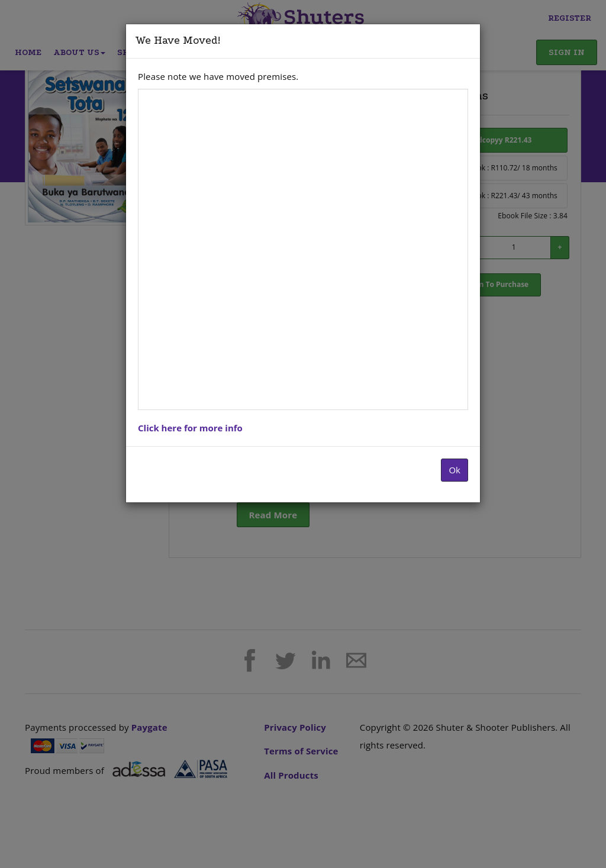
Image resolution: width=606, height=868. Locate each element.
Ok (454, 470)
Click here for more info (190, 428)
